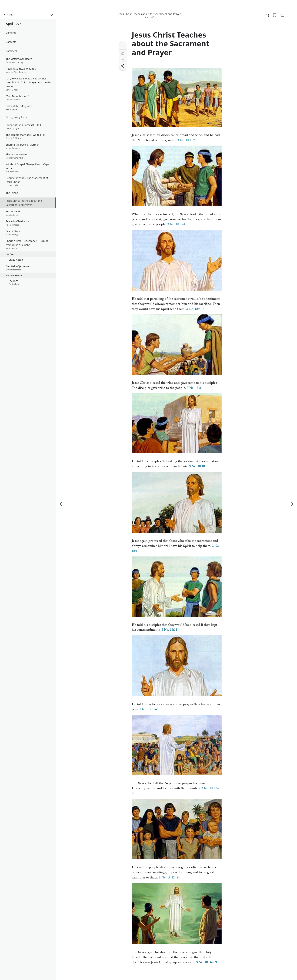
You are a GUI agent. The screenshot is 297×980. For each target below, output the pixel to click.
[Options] (290, 17)
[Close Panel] (52, 17)
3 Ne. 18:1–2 (186, 142)
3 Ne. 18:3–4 (176, 226)
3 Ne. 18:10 (197, 468)
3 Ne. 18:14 (169, 631)
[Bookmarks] (275, 17)
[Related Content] (282, 17)
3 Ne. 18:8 (194, 389)
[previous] (61, 494)
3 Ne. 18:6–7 (195, 311)
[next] (292, 494)
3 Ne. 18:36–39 (206, 964)
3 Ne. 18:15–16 (150, 711)
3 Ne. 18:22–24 (169, 879)
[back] (4, 17)
